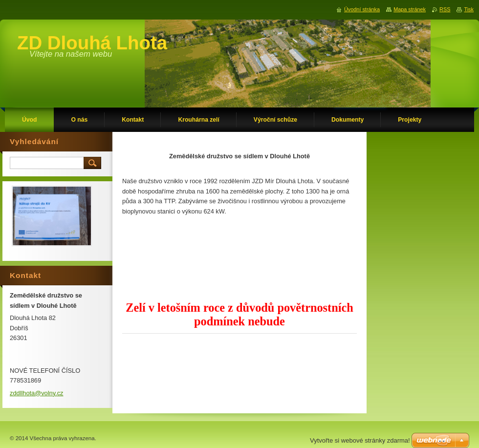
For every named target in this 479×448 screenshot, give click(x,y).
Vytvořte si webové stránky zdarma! (360, 440)
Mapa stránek (410, 9)
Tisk (469, 9)
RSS (445, 9)
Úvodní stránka (362, 9)
